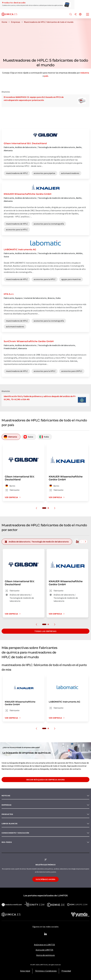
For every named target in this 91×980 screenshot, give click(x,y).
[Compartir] (75, 14)
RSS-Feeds (7, 842)
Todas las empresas (45, 631)
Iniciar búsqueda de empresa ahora (45, 780)
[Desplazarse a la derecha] (85, 542)
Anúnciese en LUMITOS (44, 945)
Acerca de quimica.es (46, 955)
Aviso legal (25, 971)
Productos (7, 814)
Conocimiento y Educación (15, 833)
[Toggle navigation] (88, 15)
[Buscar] (71, 14)
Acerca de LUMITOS (44, 950)
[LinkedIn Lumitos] (46, 934)
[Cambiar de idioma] (80, 14)
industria (85, 73)
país (46, 76)
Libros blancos (10, 824)
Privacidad (66, 971)
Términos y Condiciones (46, 971)
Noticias (6, 796)
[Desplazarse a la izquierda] (81, 542)
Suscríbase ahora (45, 879)
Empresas (7, 805)
